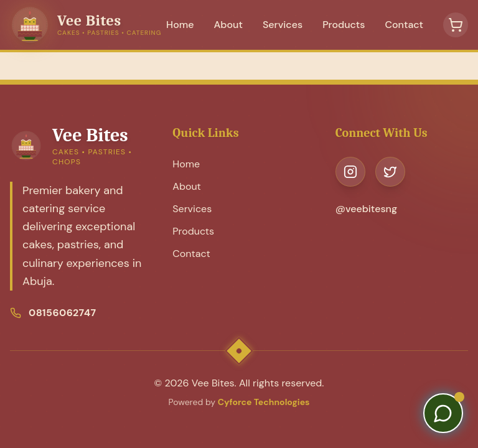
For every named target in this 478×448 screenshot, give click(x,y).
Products (344, 25)
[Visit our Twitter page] (390, 172)
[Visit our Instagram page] (350, 172)
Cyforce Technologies (264, 402)
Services (283, 25)
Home (180, 25)
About (228, 25)
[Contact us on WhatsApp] (443, 413)
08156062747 (62, 313)
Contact (404, 25)
